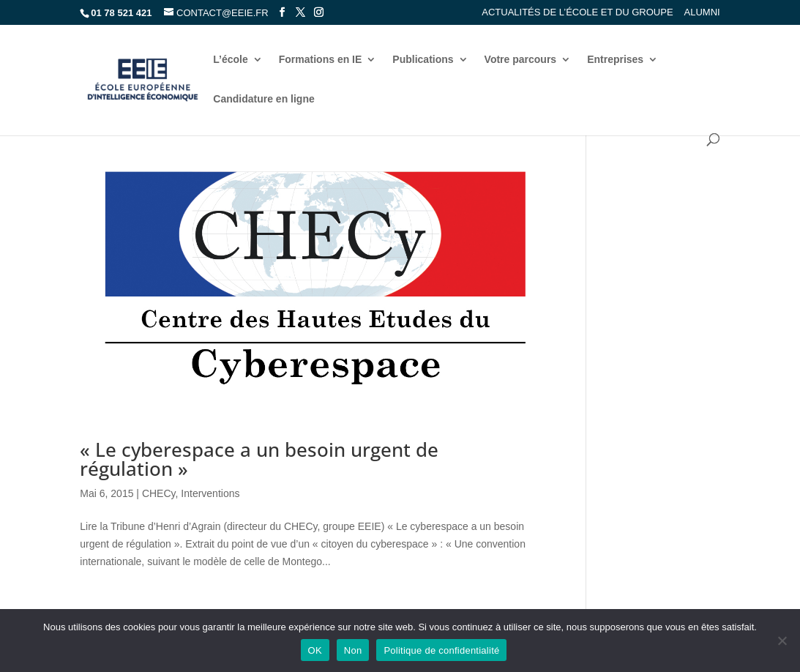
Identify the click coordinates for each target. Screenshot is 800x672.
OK (315, 650)
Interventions (210, 493)
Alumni (702, 12)
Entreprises (615, 60)
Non (353, 650)
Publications (423, 60)
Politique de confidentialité (441, 650)
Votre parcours (521, 60)
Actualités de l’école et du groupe (577, 12)
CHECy (159, 493)
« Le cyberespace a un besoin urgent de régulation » (259, 459)
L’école (230, 60)
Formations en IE (321, 60)
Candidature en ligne (263, 99)
